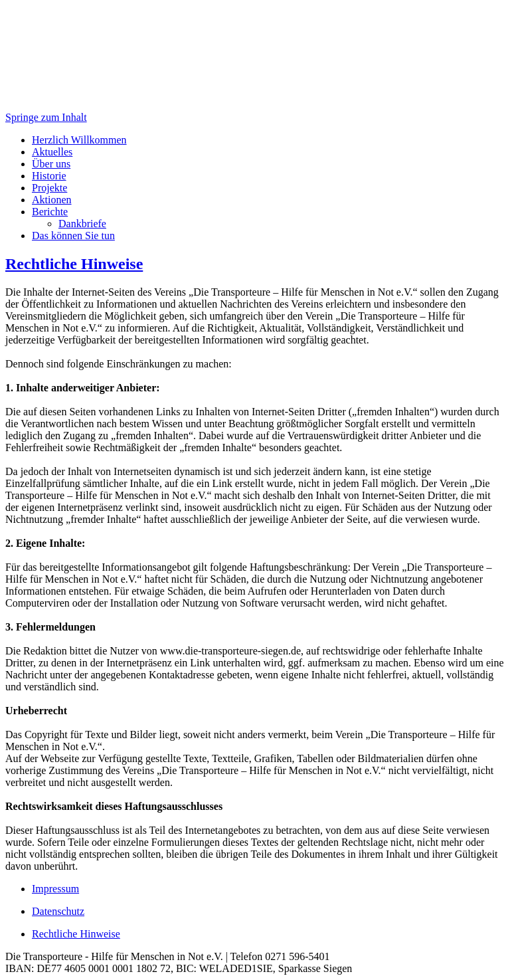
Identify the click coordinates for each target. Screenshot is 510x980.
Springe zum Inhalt (46, 117)
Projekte (49, 188)
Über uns (51, 164)
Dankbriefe (82, 224)
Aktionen (52, 200)
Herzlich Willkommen (79, 140)
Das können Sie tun (73, 236)
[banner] (255, 58)
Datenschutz (58, 911)
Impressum (55, 889)
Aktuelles (52, 152)
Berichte (50, 212)
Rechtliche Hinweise (74, 264)
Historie (49, 176)
